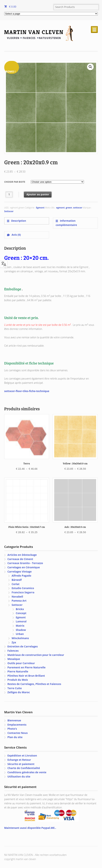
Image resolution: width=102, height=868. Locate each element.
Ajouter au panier (38, 194)
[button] (90, 67)
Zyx (14, 642)
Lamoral (21, 621)
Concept (21, 613)
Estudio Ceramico (23, 588)
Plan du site (15, 737)
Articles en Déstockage (22, 555)
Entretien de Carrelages (23, 646)
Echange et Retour (19, 760)
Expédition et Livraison (22, 755)
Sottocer (9, 211)
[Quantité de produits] (9, 195)
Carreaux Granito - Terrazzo (25, 563)
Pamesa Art (19, 601)
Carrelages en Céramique (24, 567)
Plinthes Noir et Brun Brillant (26, 676)
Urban (20, 634)
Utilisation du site (19, 776)
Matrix (20, 626)
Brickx (20, 609)
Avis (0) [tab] (16, 235)
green (69, 208)
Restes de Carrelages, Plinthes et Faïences (34, 684)
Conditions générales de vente (27, 772)
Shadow (21, 630)
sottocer (78, 208)
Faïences (13, 651)
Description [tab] (18, 221)
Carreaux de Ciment (20, 559)
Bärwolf (17, 580)
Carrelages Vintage (19, 572)
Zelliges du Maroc (19, 692)
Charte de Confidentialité (24, 768)
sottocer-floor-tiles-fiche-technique (27, 391)
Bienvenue (14, 720)
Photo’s (12, 729)
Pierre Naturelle (18, 671)
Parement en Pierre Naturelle (26, 667)
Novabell (17, 597)
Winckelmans (20, 638)
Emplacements (17, 725)
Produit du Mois (18, 680)
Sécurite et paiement (21, 764)
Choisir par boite (15, 182)
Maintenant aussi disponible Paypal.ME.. (30, 828)
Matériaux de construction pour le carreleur (36, 655)
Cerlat (15, 584)
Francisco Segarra (23, 592)
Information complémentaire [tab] (66, 223)
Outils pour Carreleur (21, 663)
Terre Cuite (15, 688)
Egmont (40, 208)
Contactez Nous (18, 733)
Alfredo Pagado (21, 576)
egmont (60, 208)
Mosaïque (14, 659)
